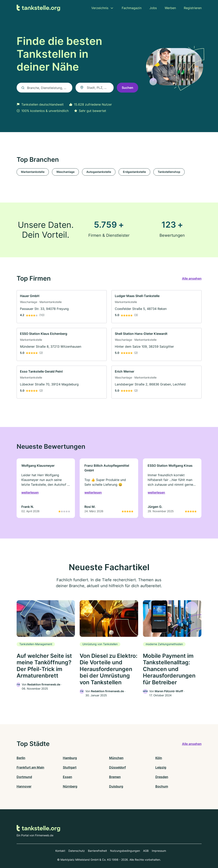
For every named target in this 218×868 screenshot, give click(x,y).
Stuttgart (70, 767)
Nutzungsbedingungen (125, 851)
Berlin (21, 758)
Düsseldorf (117, 767)
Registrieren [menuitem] (193, 8)
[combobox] (95, 88)
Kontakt (60, 851)
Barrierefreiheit (97, 851)
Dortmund (24, 777)
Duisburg (116, 786)
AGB (146, 851)
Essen (67, 777)
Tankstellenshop (169, 172)
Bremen (115, 777)
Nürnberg (70, 786)
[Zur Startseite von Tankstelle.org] (38, 8)
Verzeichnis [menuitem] (100, 8)
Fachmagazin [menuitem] (132, 8)
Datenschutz (77, 851)
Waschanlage (65, 172)
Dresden (162, 777)
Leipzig (161, 767)
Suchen (127, 88)
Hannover (24, 786)
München (116, 758)
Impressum (159, 851)
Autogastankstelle (99, 172)
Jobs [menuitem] (153, 8)
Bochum (162, 786)
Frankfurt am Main (30, 767)
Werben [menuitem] (170, 8)
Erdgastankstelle (134, 172)
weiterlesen (30, 492)
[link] (62, 307)
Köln (159, 758)
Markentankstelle (33, 172)
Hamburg (70, 758)
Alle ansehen (192, 278)
